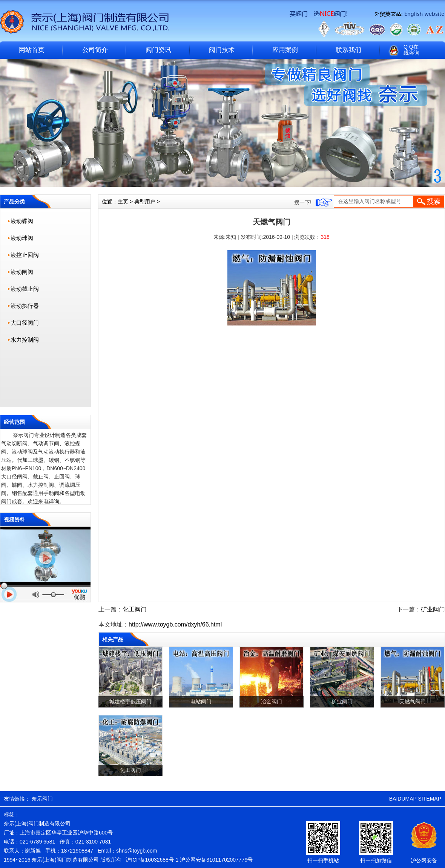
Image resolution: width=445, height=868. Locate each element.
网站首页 (32, 50)
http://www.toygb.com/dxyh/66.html (175, 624)
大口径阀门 (25, 323)
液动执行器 (25, 306)
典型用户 (145, 202)
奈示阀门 (42, 799)
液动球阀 (22, 238)
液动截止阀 (25, 289)
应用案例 (285, 50)
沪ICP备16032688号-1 (152, 860)
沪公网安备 (424, 860)
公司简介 (95, 50)
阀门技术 (222, 50)
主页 (123, 202)
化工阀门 (135, 609)
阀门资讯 (158, 50)
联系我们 (348, 50)
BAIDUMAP (403, 799)
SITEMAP (430, 799)
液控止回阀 (25, 255)
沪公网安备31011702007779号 (216, 860)
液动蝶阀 (22, 221)
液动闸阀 (22, 272)
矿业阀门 (433, 609)
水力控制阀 (25, 340)
